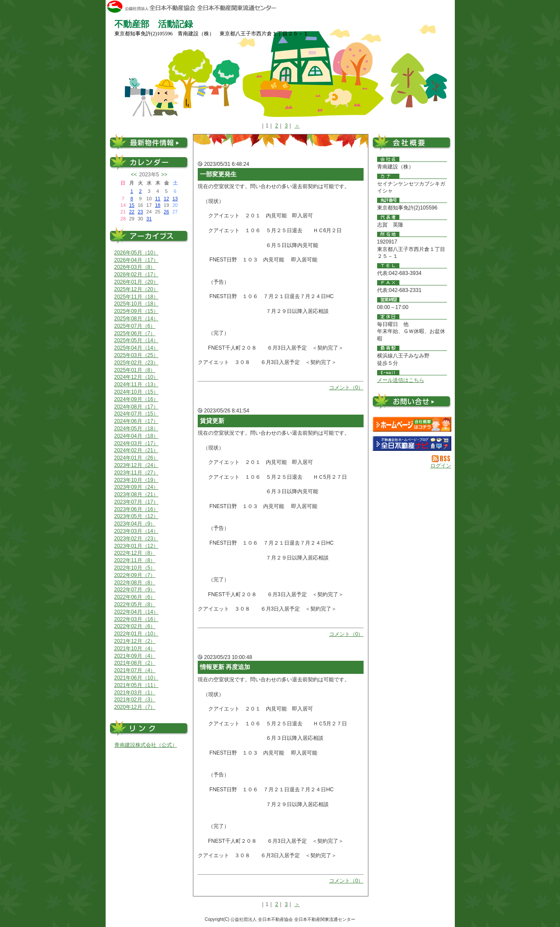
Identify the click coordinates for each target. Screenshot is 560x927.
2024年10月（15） (136, 392)
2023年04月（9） (135, 524)
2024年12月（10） (136, 377)
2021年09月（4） (135, 656)
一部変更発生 (218, 174)
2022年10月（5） (135, 568)
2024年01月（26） (136, 458)
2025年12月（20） (136, 289)
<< (134, 175)
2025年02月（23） (136, 363)
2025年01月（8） (135, 370)
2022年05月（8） (135, 604)
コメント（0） (346, 388)
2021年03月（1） (135, 693)
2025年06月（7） (135, 333)
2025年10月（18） (136, 304)
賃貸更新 (212, 421)
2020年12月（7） (135, 707)
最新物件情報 (149, 142)
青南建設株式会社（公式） (146, 745)
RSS (441, 459)
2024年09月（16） (136, 399)
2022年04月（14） (136, 612)
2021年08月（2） (135, 663)
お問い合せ (412, 403)
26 (166, 212)
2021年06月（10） (136, 678)
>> (164, 175)
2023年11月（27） (136, 473)
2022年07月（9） (135, 590)
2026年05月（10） (136, 253)
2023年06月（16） (136, 509)
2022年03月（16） (136, 619)
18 (158, 205)
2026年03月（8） (135, 267)
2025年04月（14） (136, 348)
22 (132, 212)
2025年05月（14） (136, 340)
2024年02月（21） (136, 450)
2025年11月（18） (136, 297)
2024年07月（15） (136, 414)
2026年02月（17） (136, 275)
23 (140, 212)
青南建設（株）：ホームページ (412, 424)
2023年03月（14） (136, 531)
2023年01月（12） (136, 546)
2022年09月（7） (135, 575)
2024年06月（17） (136, 421)
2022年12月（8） (135, 553)
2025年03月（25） (136, 355)
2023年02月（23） (136, 539)
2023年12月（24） (136, 465)
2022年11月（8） (135, 560)
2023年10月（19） (136, 480)
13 (175, 199)
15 (132, 205)
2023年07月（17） (136, 502)
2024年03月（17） (136, 443)
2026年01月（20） (136, 282)
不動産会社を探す (412, 443)
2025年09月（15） (136, 311)
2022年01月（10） (136, 634)
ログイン (441, 466)
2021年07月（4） (135, 670)
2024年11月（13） (136, 385)
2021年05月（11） (136, 685)
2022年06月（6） (135, 597)
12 (166, 199)
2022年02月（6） (135, 626)
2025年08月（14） (136, 319)
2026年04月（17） (136, 260)
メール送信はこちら (401, 380)
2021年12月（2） (135, 641)
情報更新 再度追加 (225, 667)
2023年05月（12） (136, 516)
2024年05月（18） (136, 429)
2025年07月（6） (135, 326)
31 (149, 219)
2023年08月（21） (136, 494)
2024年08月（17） (136, 407)
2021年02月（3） (135, 700)
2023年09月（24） (136, 487)
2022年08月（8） (135, 583)
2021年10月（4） (135, 649)
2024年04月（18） (136, 436)
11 (158, 199)
